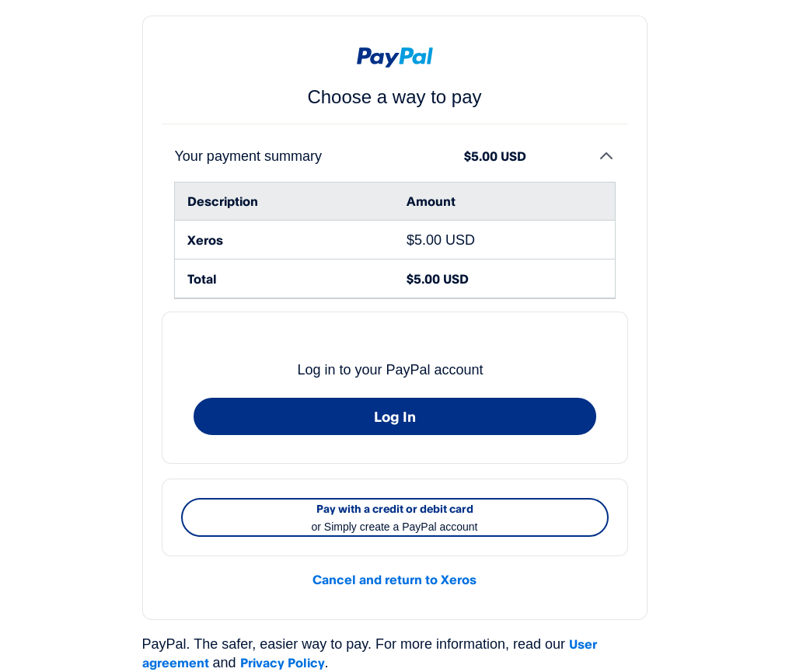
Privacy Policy (283, 663)
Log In (395, 416)
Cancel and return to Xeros (394, 580)
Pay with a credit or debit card (395, 519)
